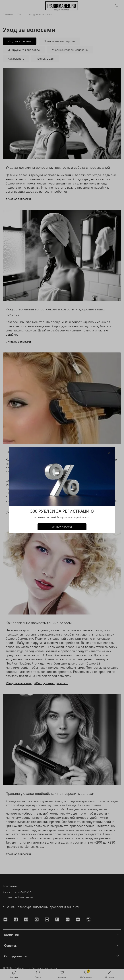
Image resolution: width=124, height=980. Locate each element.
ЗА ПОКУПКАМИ (62, 527)
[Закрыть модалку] (109, 453)
